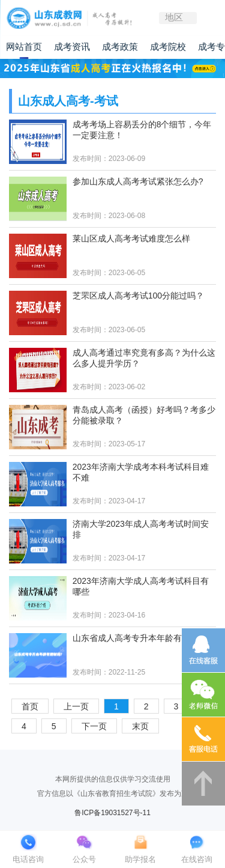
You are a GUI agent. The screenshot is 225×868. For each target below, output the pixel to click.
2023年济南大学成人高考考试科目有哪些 (141, 586)
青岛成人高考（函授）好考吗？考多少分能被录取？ (144, 415)
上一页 (76, 706)
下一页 (94, 726)
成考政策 (120, 47)
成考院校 (168, 47)
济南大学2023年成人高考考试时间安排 (141, 529)
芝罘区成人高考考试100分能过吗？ (138, 296)
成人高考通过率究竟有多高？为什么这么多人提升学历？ (144, 358)
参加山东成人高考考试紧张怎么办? (138, 181)
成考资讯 (72, 47)
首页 (30, 706)
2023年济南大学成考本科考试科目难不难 (141, 472)
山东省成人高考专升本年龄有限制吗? (142, 638)
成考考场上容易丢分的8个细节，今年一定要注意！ (142, 130)
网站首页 (24, 47)
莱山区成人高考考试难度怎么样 (131, 238)
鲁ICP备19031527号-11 (112, 813)
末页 (140, 726)
